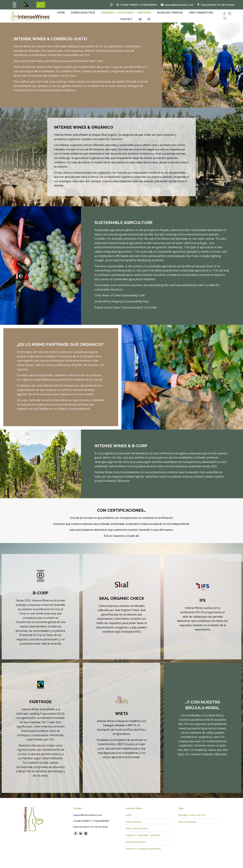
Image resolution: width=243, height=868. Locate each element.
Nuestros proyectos (136, 842)
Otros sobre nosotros (137, 828)
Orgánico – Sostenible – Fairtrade (143, 835)
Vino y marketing (187, 822)
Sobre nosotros (134, 822)
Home (129, 815)
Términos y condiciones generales (143, 849)
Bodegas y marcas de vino (192, 815)
